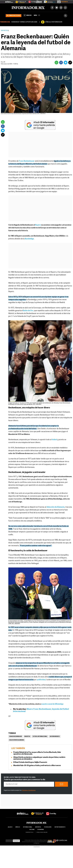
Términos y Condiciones (29, 790)
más (37, 15)
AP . (5, 62)
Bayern (38, 225)
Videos (28, 15)
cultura (32, 830)
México (18, 827)
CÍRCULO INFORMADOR (54, 22)
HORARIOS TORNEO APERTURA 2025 (24, 22)
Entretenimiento (60, 827)
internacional (28, 827)
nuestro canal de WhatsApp (52, 704)
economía (41, 830)
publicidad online (42, 832)
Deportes (4, 31)
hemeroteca (29, 832)
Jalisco (10, 827)
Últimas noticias (14, 16)
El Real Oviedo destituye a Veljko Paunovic (30, 762)
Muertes (27, 737)
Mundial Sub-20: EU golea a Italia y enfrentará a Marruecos (37, 766)
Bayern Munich (55, 737)
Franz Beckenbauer (16, 737)
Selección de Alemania (17, 740)
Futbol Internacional (40, 737)
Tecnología (48, 827)
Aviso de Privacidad (29, 845)
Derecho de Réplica (39, 845)
